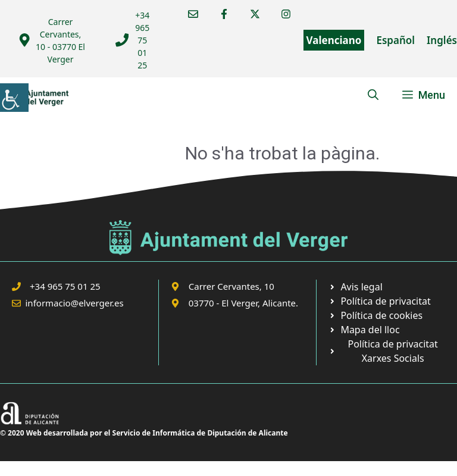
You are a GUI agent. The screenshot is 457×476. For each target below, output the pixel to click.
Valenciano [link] (334, 40)
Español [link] (395, 40)
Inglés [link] (442, 40)
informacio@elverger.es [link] (75, 303)
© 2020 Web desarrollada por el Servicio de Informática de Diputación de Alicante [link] (144, 433)
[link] (14, 98)
